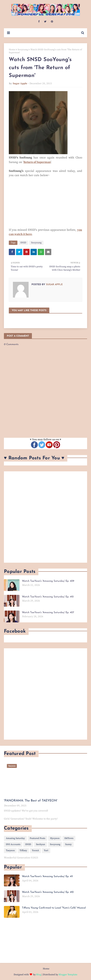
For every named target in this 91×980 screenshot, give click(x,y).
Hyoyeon (55, 838)
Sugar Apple (20, 83)
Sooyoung (23, 50)
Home (12, 50)
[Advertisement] (45, 517)
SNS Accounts (13, 844)
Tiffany (23, 850)
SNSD (23, 243)
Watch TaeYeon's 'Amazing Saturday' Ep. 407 (48, 612)
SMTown (69, 838)
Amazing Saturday (15, 838)
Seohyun (41, 844)
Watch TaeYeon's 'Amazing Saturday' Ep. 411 (47, 876)
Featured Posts (37, 838)
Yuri (46, 850)
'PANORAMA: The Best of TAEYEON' (31, 801)
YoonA (35, 850)
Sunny (68, 844)
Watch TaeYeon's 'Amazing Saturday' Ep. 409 (48, 581)
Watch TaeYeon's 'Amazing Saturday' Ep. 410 (48, 597)
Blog (39, 975)
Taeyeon (10, 850)
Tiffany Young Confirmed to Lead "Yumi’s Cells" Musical (54, 908)
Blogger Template (68, 975)
